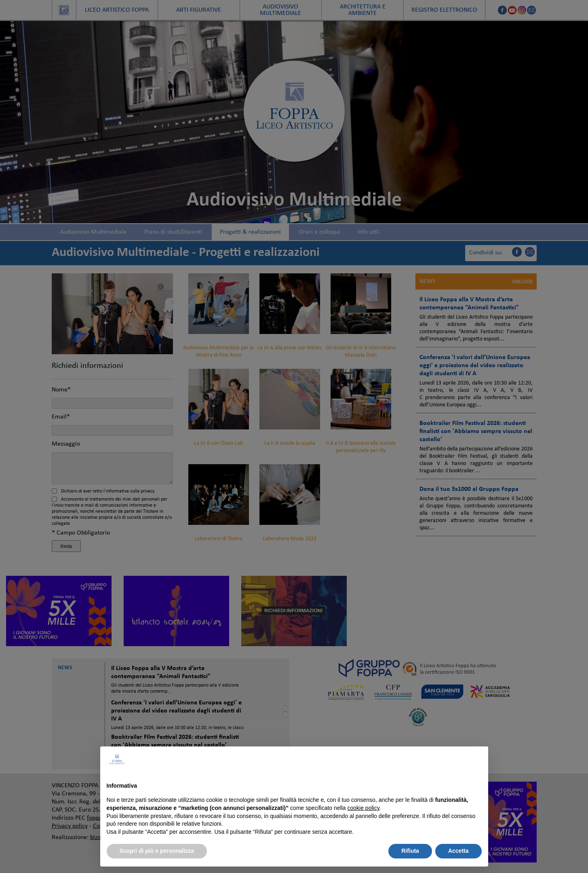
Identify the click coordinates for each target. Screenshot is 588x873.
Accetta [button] (458, 851)
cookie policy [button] (363, 808)
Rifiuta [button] (410, 851)
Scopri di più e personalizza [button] (157, 851)
